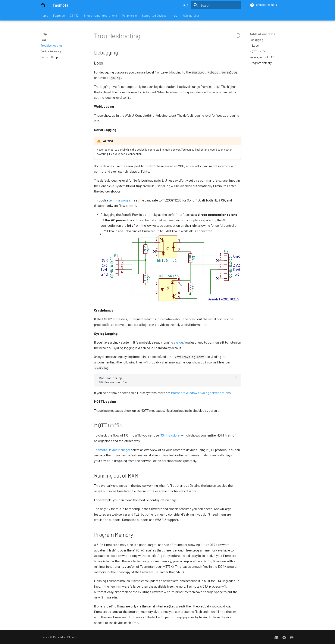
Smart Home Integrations (100, 15)
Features (59, 15)
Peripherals (129, 15)
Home (44, 15)
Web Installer (191, 15)
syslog (178, 342)
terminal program (121, 200)
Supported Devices (154, 15)
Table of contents (262, 34)
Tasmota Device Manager (112, 450)
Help (174, 15)
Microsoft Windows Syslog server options (201, 393)
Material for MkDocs (65, 637)
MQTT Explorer (170, 435)
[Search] (216, 5)
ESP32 (74, 15)
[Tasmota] (43, 5)
